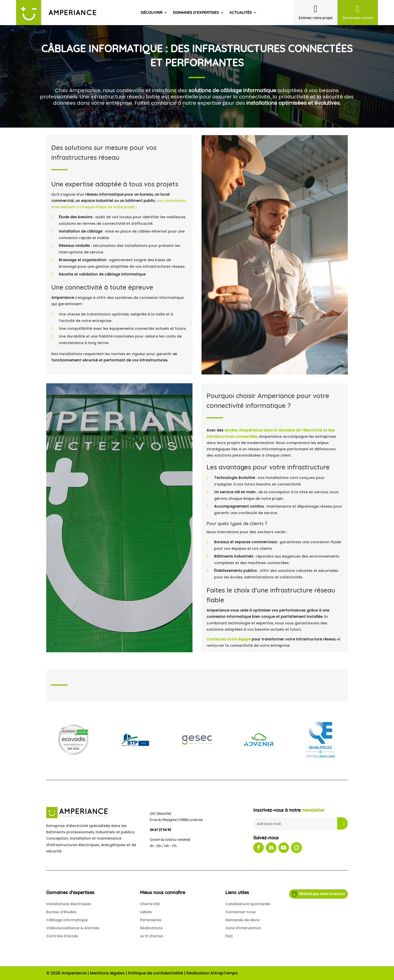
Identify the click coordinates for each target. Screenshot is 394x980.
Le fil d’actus (152, 936)
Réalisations (151, 928)
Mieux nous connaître (163, 892)
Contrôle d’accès (62, 936)
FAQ (229, 936)
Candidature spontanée (248, 904)
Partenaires (151, 920)
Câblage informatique (67, 920)
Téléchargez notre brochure (322, 894)
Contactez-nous (241, 912)
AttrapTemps (224, 973)
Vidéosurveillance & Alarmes (73, 928)
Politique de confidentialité (156, 973)
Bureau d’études (61, 912)
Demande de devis (243, 920)
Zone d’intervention (243, 928)
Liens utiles (237, 892)
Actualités (241, 12)
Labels (146, 912)
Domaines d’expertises (196, 12)
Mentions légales (107, 973)
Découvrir (152, 12)
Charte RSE (150, 904)
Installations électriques (69, 904)
